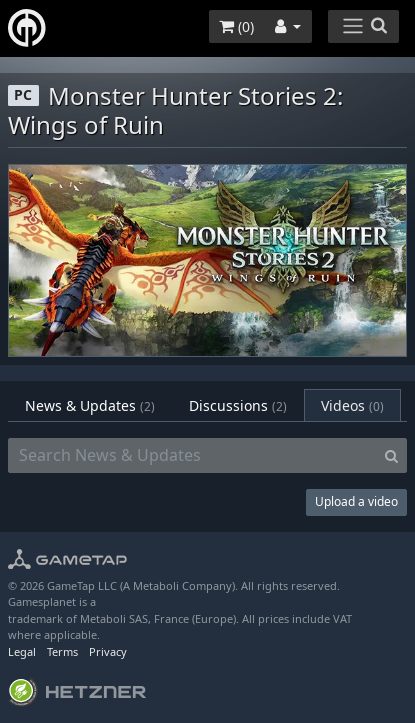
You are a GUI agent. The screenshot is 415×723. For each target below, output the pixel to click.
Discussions (238, 405)
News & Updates (90, 405)
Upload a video (356, 501)
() (236, 26)
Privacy (108, 651)
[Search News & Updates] (192, 456)
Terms (62, 651)
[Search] (391, 456)
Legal (22, 651)
